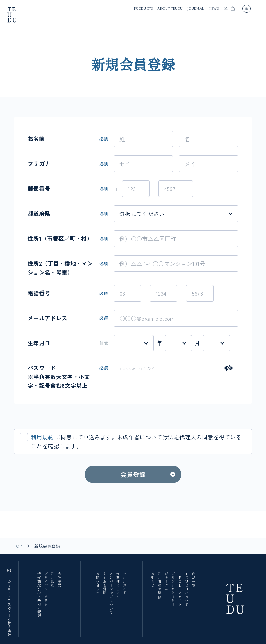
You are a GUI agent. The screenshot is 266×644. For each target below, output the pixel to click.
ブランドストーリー (173, 589)
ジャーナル (166, 582)
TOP (18, 546)
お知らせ (153, 580)
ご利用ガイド (125, 583)
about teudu (170, 9)
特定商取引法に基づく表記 (39, 595)
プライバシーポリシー (46, 591)
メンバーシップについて (111, 593)
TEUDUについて (187, 589)
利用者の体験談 (159, 585)
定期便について (118, 585)
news (214, 9)
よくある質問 (104, 583)
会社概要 (59, 580)
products (144, 9)
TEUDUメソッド (180, 589)
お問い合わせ (98, 583)
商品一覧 (193, 580)
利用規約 (42, 437)
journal (196, 9)
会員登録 (133, 474)
